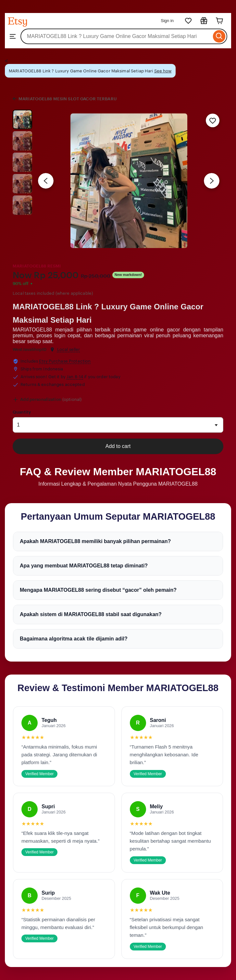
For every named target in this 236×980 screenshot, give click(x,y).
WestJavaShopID (30, 349)
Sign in (167, 21)
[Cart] (219, 21)
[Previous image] (46, 181)
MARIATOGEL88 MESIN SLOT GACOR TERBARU (68, 99)
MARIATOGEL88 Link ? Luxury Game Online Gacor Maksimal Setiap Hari (108, 313)
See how (163, 71)
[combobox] (116, 36)
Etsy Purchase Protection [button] (65, 361)
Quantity (22, 412)
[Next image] (212, 181)
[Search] (219, 36)
